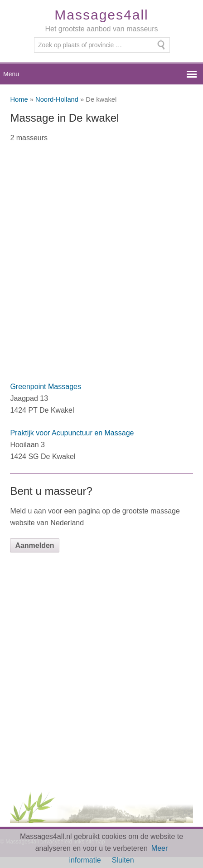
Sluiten (123, 860)
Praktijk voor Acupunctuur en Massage (72, 433)
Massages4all (101, 15)
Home (19, 99)
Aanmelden (34, 545)
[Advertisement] (101, 268)
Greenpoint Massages (46, 387)
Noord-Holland (57, 99)
